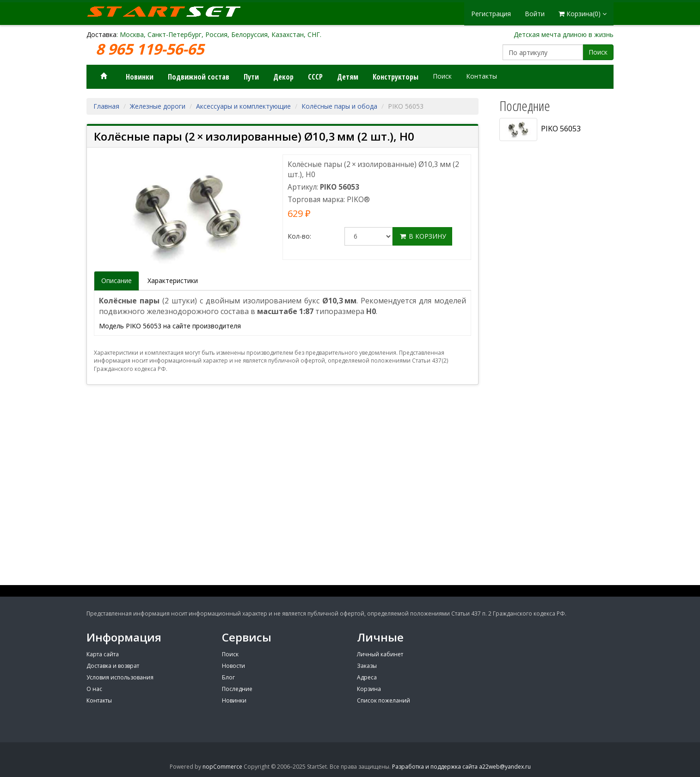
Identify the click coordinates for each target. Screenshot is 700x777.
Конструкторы (396, 77)
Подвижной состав (199, 77)
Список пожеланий (384, 700)
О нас (94, 689)
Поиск (598, 52)
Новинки (140, 77)
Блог (228, 677)
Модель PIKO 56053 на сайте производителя (170, 326)
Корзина (369, 689)
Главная (106, 106)
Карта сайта (103, 654)
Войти (535, 14)
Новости (233, 666)
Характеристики (173, 281)
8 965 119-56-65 (152, 49)
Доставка (101, 34)
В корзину (422, 236)
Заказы (367, 666)
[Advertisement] (553, 443)
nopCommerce (222, 767)
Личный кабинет (380, 654)
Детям (348, 77)
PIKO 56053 (540, 129)
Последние (237, 689)
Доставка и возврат (113, 666)
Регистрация (491, 14)
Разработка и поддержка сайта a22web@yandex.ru (461, 767)
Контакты (482, 76)
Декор (283, 77)
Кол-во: (299, 236)
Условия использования (120, 677)
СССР (315, 77)
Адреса (367, 677)
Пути (251, 77)
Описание (117, 281)
